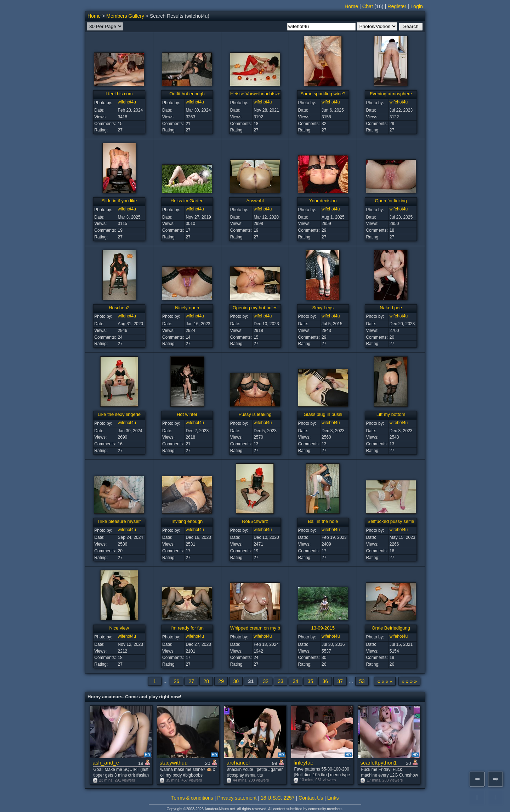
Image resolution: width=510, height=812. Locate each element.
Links (333, 798)
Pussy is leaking (255, 414)
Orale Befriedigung (391, 628)
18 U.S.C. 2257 (278, 798)
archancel (238, 763)
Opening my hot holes (255, 308)
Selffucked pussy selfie (391, 521)
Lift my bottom (391, 414)
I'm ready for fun (187, 628)
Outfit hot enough (187, 94)
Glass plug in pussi (323, 414)
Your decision (323, 201)
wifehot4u (127, 102)
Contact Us (311, 798)
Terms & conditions (192, 798)
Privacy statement (237, 798)
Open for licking (391, 201)
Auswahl (255, 201)
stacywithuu (174, 763)
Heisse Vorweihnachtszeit (256, 94)
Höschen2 (119, 308)
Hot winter (187, 414)
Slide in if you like (119, 201)
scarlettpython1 (379, 763)
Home (351, 6)
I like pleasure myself (119, 521)
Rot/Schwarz (255, 521)
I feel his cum (119, 94)
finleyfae (304, 763)
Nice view (119, 628)
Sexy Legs (323, 308)
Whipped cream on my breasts (261, 628)
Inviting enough (187, 521)
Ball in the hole (323, 521)
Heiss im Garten (187, 201)
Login (417, 6)
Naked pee (391, 308)
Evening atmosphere (391, 94)
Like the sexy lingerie (119, 414)
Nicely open (187, 308)
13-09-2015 (323, 628)
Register (397, 6)
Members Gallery (125, 16)
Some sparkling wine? (323, 94)
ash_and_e (106, 763)
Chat (368, 6)
